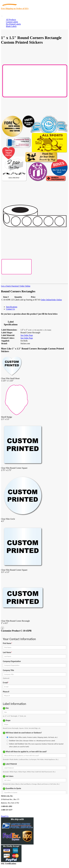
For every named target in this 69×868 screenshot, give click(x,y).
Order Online (25, 286)
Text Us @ (10, 813)
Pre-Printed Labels (13, 24)
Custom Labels (12, 22)
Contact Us (10, 309)
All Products (11, 20)
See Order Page (27, 335)
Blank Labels (11, 26)
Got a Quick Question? (10, 286)
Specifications (12, 307)
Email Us (5, 816)
